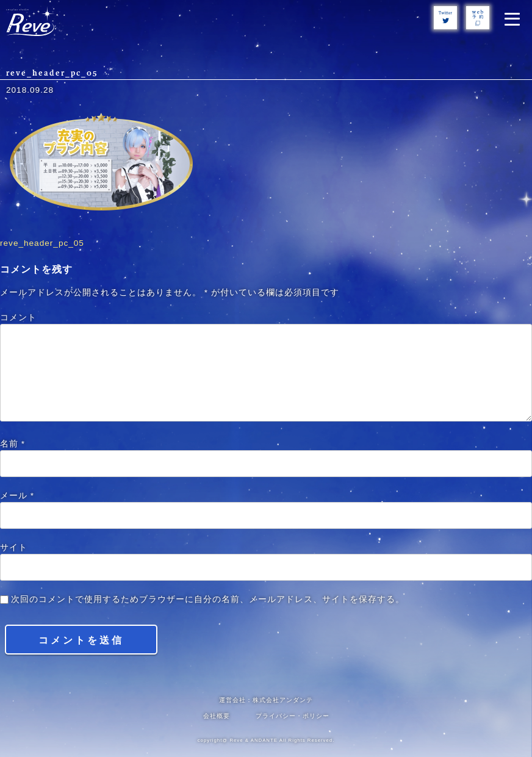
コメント (18, 318)
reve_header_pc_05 (42, 243)
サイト (14, 547)
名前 (13, 444)
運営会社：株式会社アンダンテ (266, 700)
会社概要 (217, 716)
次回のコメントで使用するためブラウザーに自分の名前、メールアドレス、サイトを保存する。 (208, 599)
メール (17, 496)
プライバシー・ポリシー (293, 716)
